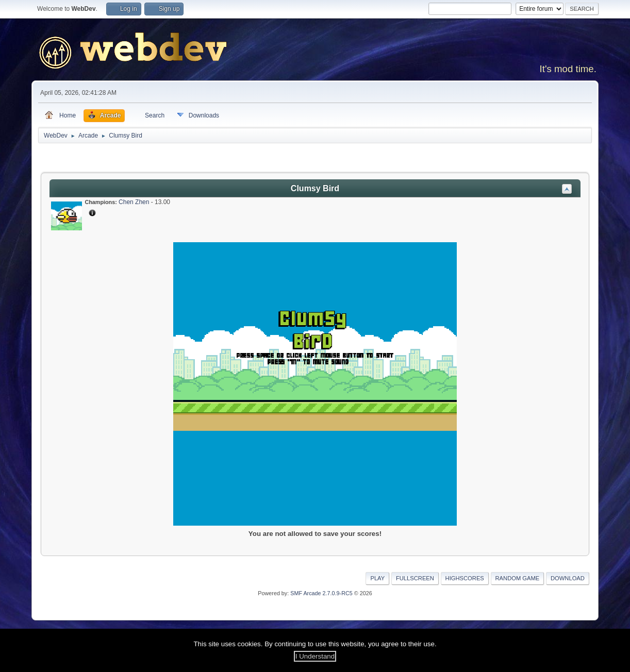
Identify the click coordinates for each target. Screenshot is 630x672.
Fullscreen (415, 578)
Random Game (518, 578)
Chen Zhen (134, 202)
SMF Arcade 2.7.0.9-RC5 (321, 593)
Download (568, 578)
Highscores (465, 578)
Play (377, 578)
